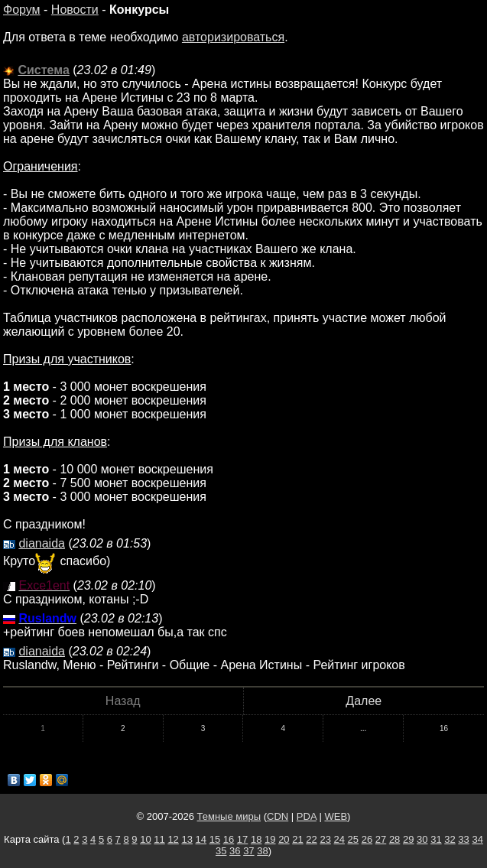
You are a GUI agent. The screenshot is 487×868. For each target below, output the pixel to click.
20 (284, 839)
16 (444, 728)
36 (235, 851)
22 (311, 839)
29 (408, 839)
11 (159, 839)
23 (325, 839)
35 (221, 851)
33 (463, 839)
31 (436, 839)
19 (270, 839)
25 (353, 839)
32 (450, 839)
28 (394, 839)
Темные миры (229, 816)
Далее (364, 701)
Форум (22, 10)
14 (201, 839)
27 (381, 839)
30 (422, 839)
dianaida (42, 543)
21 (297, 839)
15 (215, 839)
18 (256, 839)
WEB (336, 816)
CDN (278, 816)
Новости (75, 10)
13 (187, 839)
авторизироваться (233, 37)
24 (339, 839)
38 (262, 851)
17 (242, 839)
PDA (307, 816)
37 (248, 851)
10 (145, 839)
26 (367, 839)
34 (477, 839)
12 (173, 839)
